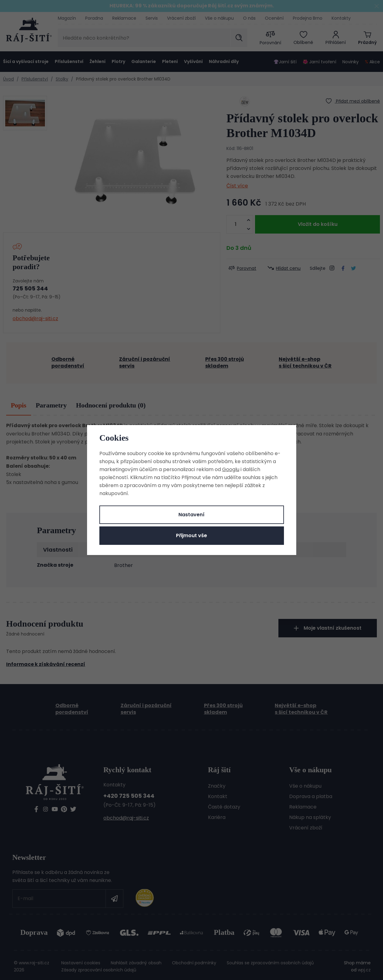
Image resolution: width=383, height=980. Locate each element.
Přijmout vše (191, 535)
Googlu (231, 469)
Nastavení (191, 515)
